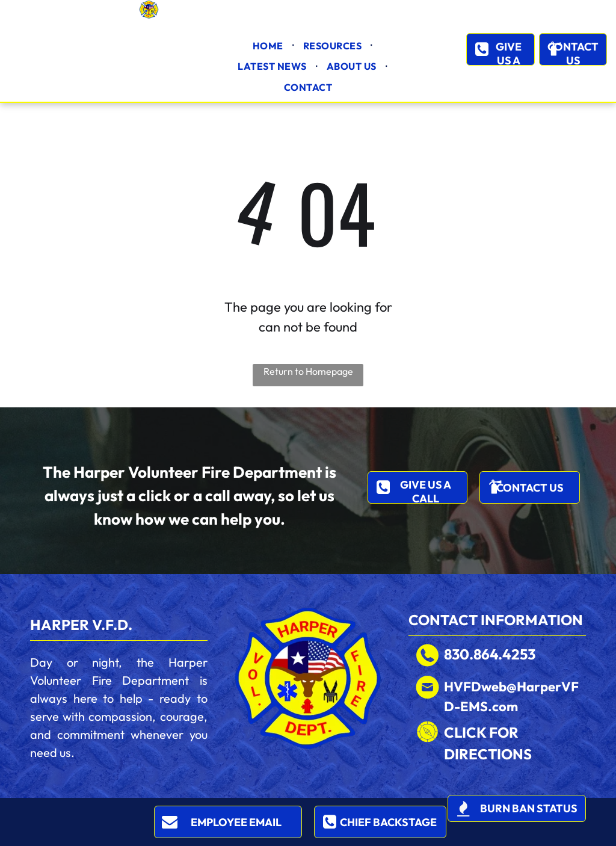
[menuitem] (269, 46)
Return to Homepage (308, 371)
